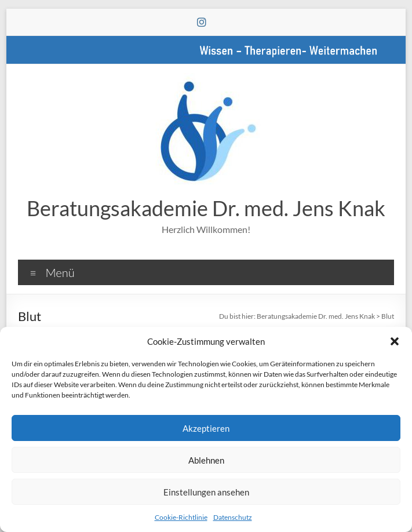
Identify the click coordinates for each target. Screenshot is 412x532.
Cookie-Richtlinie (181, 517)
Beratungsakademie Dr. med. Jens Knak (206, 208)
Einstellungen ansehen (206, 492)
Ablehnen (206, 460)
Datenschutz (233, 517)
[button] (395, 341)
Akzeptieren (206, 428)
